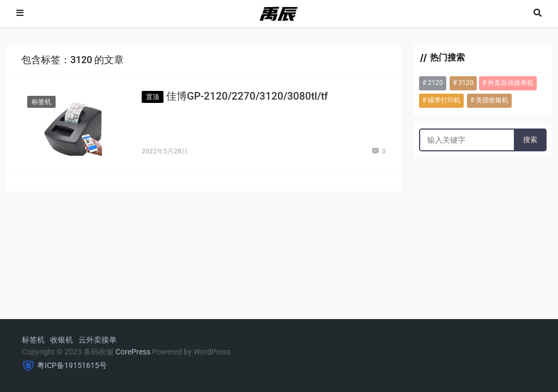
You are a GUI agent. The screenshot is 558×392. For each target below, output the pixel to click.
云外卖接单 (98, 340)
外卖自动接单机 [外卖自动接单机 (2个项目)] (511, 83)
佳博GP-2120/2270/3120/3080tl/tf (247, 96)
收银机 (62, 340)
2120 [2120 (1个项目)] (435, 83)
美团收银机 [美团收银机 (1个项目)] (492, 100)
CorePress (133, 352)
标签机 (41, 102)
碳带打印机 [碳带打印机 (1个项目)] (444, 100)
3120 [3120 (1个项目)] (466, 83)
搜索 (530, 140)
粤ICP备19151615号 (72, 365)
